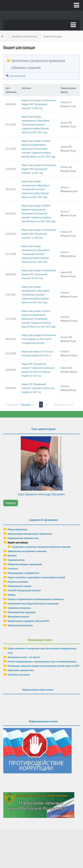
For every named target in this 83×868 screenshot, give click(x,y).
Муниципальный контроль (20, 625)
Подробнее (11, 503)
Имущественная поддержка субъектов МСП (29, 621)
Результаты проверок (18, 582)
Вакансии (12, 555)
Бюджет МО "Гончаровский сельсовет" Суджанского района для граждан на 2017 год (38, 388)
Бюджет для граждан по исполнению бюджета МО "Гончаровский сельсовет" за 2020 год (39, 234)
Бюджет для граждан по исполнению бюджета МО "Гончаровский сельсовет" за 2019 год (39, 274)
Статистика (13, 569)
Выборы (12, 595)
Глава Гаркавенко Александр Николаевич (41, 494)
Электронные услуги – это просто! (24, 657)
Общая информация (17, 529)
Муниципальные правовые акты (23, 538)
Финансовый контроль (18, 616)
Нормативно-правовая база (21, 670)
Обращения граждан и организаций (25, 564)
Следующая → (27, 405)
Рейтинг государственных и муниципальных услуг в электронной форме (42, 661)
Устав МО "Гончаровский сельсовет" (25, 590)
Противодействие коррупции (22, 612)
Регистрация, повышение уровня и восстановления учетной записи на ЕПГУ (44, 666)
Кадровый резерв (16, 560)
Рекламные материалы (19, 674)
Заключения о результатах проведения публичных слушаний (41, 547)
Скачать (64, 102)
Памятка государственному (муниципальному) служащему (36, 599)
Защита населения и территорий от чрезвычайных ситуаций (36, 577)
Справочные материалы (19, 608)
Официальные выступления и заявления (27, 551)
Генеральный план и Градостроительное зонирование (33, 603)
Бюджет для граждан (18, 542)
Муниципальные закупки (20, 586)
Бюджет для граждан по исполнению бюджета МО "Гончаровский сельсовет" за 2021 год (39, 169)
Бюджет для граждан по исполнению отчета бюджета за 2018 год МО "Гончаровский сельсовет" (39, 339)
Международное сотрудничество (23, 573)
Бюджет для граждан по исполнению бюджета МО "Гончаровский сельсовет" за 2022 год (39, 104)
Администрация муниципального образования (30, 534)
